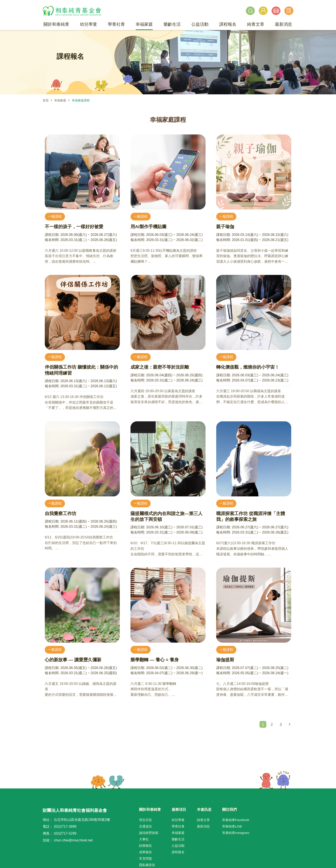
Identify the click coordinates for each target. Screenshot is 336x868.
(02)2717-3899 (65, 827)
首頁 (46, 100)
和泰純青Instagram (236, 833)
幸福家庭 (60, 100)
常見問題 (145, 858)
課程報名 (178, 852)
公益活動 (178, 846)
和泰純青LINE (232, 826)
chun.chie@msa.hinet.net (73, 840)
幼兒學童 (178, 820)
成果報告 (145, 852)
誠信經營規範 (149, 833)
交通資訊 (145, 826)
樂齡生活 (178, 839)
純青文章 (203, 820)
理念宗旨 (145, 820)
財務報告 (145, 846)
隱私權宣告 (147, 865)
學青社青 (178, 826)
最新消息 (203, 826)
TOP (275, 780)
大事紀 (144, 839)
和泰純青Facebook (236, 820)
